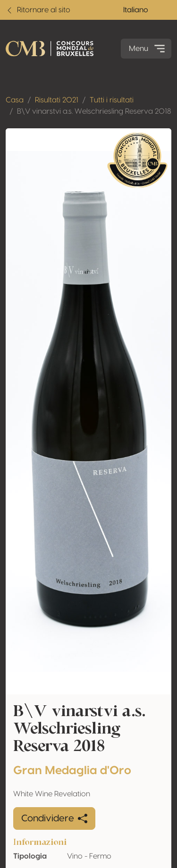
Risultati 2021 (57, 100)
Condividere (54, 818)
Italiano (136, 10)
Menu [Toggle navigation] (148, 49)
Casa (15, 100)
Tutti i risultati (112, 100)
